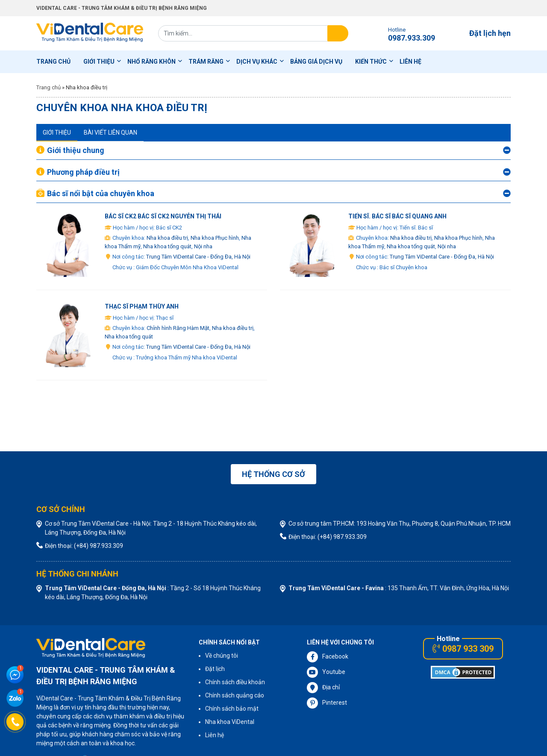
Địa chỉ (323, 688)
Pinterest (327, 703)
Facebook (328, 657)
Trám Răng (206, 62)
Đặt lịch (215, 669)
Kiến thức (371, 62)
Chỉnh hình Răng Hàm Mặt (178, 328)
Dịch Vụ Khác (257, 62)
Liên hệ (410, 62)
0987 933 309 (463, 649)
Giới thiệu (99, 62)
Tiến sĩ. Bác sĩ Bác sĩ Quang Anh (397, 216)
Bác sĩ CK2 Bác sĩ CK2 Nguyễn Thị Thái (163, 216)
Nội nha (203, 246)
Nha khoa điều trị (167, 238)
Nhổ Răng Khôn (151, 62)
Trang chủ (53, 62)
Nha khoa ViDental (230, 722)
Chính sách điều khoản (235, 682)
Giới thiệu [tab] (57, 132)
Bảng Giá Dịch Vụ (316, 62)
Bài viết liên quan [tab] (110, 132)
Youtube (326, 672)
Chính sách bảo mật (232, 709)
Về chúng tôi (222, 656)
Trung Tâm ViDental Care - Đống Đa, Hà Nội (198, 257)
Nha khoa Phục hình (215, 238)
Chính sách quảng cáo (235, 695)
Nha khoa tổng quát (167, 246)
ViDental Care (90, 33)
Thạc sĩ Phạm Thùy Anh (142, 306)
